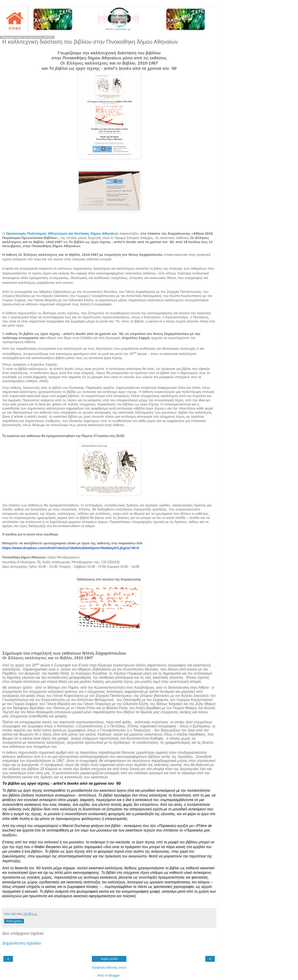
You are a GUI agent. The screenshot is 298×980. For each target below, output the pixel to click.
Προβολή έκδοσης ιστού (109, 967)
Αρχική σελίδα (109, 959)
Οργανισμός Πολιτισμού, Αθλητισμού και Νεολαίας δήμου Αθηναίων (62, 233)
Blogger (114, 975)
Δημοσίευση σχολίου (22, 943)
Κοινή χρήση (14, 921)
